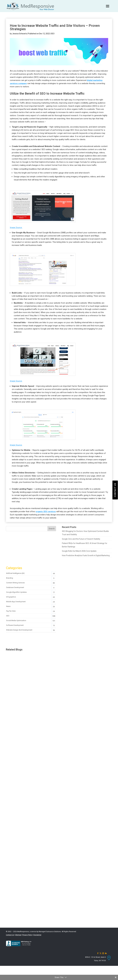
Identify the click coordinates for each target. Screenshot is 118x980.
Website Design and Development (19, 630)
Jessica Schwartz (20, 34)
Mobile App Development (16, 602)
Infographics (11, 597)
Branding (10, 578)
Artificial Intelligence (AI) (15, 573)
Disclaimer (37, 935)
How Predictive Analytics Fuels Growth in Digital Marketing (86, 555)
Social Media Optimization (16, 620)
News (8, 606)
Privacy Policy (27, 935)
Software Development (15, 625)
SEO (53, 34)
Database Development (15, 587)
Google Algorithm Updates (16, 592)
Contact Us (10, 935)
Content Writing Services (15, 583)
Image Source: (16, 227)
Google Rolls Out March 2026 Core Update (79, 551)
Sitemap (18, 935)
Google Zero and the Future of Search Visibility (81, 539)
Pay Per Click (11, 611)
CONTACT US (115, 490)
